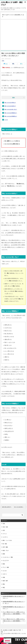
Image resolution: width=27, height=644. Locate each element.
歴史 (4, 584)
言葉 (3, 61)
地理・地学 (5, 581)
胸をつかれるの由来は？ (10, 106)
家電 (4, 554)
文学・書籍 (5, 547)
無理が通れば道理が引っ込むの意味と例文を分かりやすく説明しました (8, 507)
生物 (4, 577)
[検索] (13, 515)
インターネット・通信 (8, 557)
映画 (4, 564)
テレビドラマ (6, 561)
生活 (4, 530)
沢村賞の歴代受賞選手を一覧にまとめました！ (13, 596)
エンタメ (5, 571)
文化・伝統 (5, 527)
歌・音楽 (5, 544)
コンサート (5, 537)
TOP (12, 630)
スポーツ (5, 574)
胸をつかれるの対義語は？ (11, 116)
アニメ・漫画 (6, 567)
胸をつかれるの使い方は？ (11, 109)
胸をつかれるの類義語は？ (11, 113)
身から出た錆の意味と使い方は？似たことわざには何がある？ (20, 507)
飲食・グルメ (6, 551)
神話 (4, 587)
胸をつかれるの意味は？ (10, 103)
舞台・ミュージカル (7, 540)
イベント (5, 534)
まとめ (6, 120)
